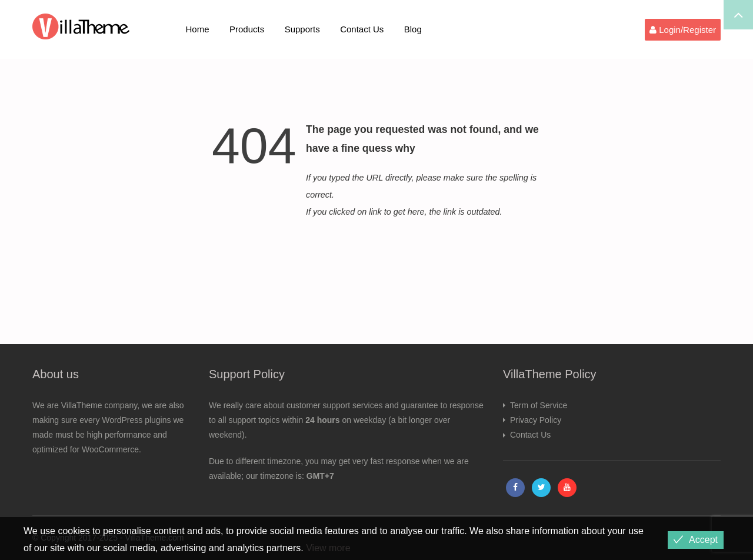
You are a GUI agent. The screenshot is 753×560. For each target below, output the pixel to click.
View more (328, 548)
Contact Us (362, 29)
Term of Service (539, 405)
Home (198, 29)
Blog (413, 29)
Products (247, 29)
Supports (302, 29)
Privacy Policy (536, 420)
